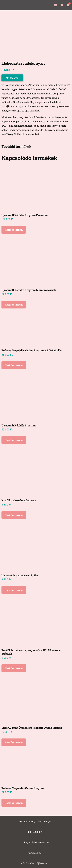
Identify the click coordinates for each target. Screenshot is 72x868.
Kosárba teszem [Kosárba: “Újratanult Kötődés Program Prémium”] (14, 230)
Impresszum (35, 853)
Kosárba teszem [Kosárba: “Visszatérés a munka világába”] (14, 590)
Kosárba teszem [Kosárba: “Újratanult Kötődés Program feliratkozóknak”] (14, 305)
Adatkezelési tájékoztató (35, 863)
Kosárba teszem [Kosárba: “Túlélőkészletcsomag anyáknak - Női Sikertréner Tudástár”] (14, 668)
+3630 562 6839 (34, 832)
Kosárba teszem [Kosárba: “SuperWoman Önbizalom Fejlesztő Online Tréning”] (14, 742)
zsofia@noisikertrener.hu (35, 842)
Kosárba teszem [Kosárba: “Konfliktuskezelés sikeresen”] (14, 515)
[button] (55, 5)
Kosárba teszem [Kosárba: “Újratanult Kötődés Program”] (14, 440)
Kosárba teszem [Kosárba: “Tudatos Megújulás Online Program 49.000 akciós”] (14, 365)
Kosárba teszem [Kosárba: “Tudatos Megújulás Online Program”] (14, 803)
